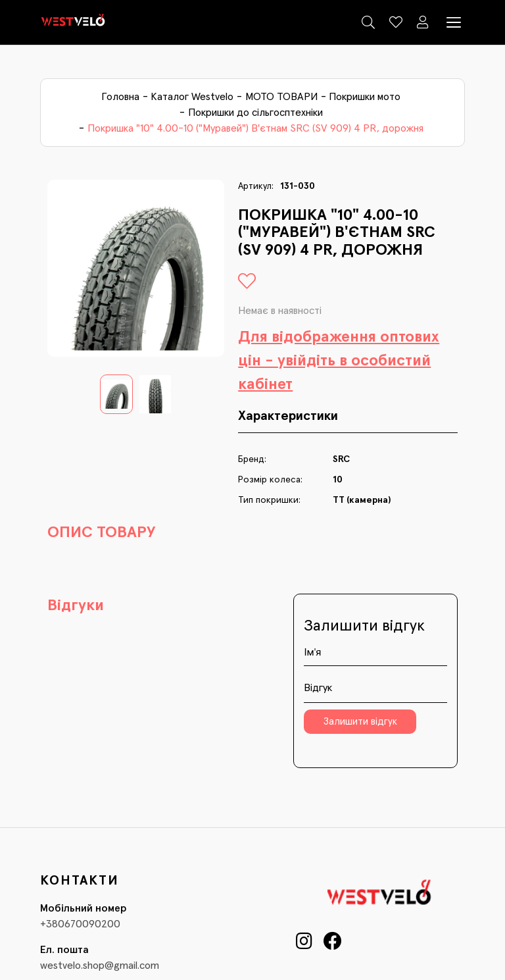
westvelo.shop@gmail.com (100, 966)
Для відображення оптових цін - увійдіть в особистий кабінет (339, 361)
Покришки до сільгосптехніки (255, 113)
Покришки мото (365, 97)
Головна (120, 97)
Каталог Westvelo (192, 97)
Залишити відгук (360, 722)
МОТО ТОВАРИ (281, 97)
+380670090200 (80, 924)
